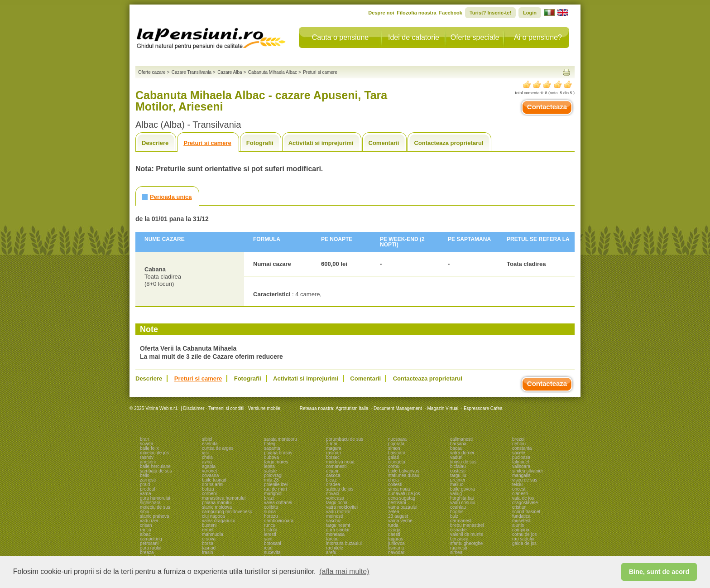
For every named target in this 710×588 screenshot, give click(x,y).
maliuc (457, 484)
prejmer (458, 480)
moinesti (334, 516)
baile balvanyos (404, 471)
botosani (273, 543)
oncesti (519, 489)
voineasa (335, 498)
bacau (456, 448)
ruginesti (459, 548)
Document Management (398, 408)
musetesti (522, 521)
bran (144, 439)
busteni (209, 525)
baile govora (462, 489)
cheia (207, 457)
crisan (146, 525)
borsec (333, 457)
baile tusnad (214, 480)
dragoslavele (525, 503)
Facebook (451, 13)
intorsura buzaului (344, 543)
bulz (454, 516)
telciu (517, 484)
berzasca (459, 539)
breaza (147, 552)
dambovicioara (279, 521)
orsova (209, 539)
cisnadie (458, 530)
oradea (333, 484)
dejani (332, 471)
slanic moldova (217, 507)
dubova (271, 457)
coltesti (395, 484)
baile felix (149, 448)
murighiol (273, 494)
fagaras (396, 539)
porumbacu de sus (345, 439)
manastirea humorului (224, 498)
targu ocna (337, 503)
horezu (271, 516)
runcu (270, 525)
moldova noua (340, 462)
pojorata (396, 444)
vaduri (456, 457)
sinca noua (399, 489)
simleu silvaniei (527, 471)
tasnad (209, 548)
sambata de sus (156, 471)
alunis (518, 525)
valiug (456, 494)
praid (145, 484)
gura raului (151, 548)
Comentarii (384, 143)
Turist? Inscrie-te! (490, 13)
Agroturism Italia (352, 408)
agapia (209, 466)
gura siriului (338, 530)
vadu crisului (463, 503)
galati (393, 457)
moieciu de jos (154, 453)
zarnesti (148, 480)
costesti (458, 471)
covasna (210, 475)
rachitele (335, 548)
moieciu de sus (155, 507)
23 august (398, 516)
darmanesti (461, 521)
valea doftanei (278, 503)
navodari (397, 552)
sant (268, 539)
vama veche (400, 521)
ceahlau (458, 507)
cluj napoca (213, 516)
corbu (394, 466)
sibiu (145, 512)
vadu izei (149, 521)
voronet (209, 471)
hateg (270, 444)
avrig (207, 462)
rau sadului (523, 539)
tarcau (332, 539)
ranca (146, 530)
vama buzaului (403, 507)
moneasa (335, 534)
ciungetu (397, 462)
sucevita (272, 552)
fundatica (521, 516)
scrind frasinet (526, 512)
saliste (270, 471)
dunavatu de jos (404, 494)
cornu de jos (524, 534)
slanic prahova (154, 516)
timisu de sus (463, 462)
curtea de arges (218, 448)
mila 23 (271, 480)
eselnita (210, 444)
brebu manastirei (467, 525)
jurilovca (396, 543)
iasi (205, 453)
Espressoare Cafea (483, 408)
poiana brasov (278, 453)
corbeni (209, 494)
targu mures (276, 462)
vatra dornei (462, 453)
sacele (519, 453)
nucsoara (397, 439)
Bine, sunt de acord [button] (659, 572)
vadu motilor (338, 512)
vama (145, 494)
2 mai (331, 444)
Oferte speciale (475, 37)
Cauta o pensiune (340, 37)
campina (521, 530)
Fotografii (260, 143)
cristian (519, 507)
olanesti (520, 494)
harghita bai (462, 498)
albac (145, 534)
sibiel (207, 439)
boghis (457, 512)
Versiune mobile (264, 408)
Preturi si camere (207, 143)
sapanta (272, 448)
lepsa (269, 466)
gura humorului (155, 498)
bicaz (331, 480)
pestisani (397, 503)
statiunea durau (404, 475)
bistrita (271, 530)
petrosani (149, 543)
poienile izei (276, 484)
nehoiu (519, 444)
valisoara (521, 466)
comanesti (336, 466)
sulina (270, 512)
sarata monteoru (281, 439)
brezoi (518, 439)
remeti (208, 530)
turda (393, 525)
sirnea (456, 552)
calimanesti (461, 439)
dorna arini (213, 484)
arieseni (148, 462)
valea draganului (218, 521)
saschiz (333, 521)
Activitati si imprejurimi (321, 143)
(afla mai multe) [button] (344, 571)
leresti (270, 534)
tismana (396, 548)
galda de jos (524, 543)
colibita (271, 507)
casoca (333, 475)
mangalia (521, 475)
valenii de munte (467, 534)
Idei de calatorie (414, 37)
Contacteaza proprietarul (449, 143)
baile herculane (155, 466)
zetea (393, 512)
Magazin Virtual (443, 408)
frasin (207, 552)
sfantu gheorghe (466, 543)
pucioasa (521, 457)
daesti (394, 534)
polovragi (273, 475)
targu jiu (458, 475)
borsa (208, 543)
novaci (333, 494)
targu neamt (338, 525)
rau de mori (276, 489)
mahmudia (213, 534)
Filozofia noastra (416, 13)
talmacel (521, 462)
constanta (522, 448)
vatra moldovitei (342, 507)
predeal (147, 489)
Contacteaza (547, 107)
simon (394, 448)
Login (530, 13)
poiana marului (217, 503)
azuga (394, 530)
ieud (268, 548)
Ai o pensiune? (538, 37)
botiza (208, 489)
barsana (458, 444)
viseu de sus (525, 480)
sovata (146, 444)
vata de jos (523, 498)
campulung (151, 539)
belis (145, 475)
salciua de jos (340, 489)
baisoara (397, 453)
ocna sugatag (402, 498)
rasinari (333, 453)
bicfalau (458, 466)
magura (334, 448)
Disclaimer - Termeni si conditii (214, 408)
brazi (269, 498)
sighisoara (150, 503)
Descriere (155, 143)
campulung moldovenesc (227, 512)
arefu (331, 552)
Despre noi (381, 13)
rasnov (147, 457)
